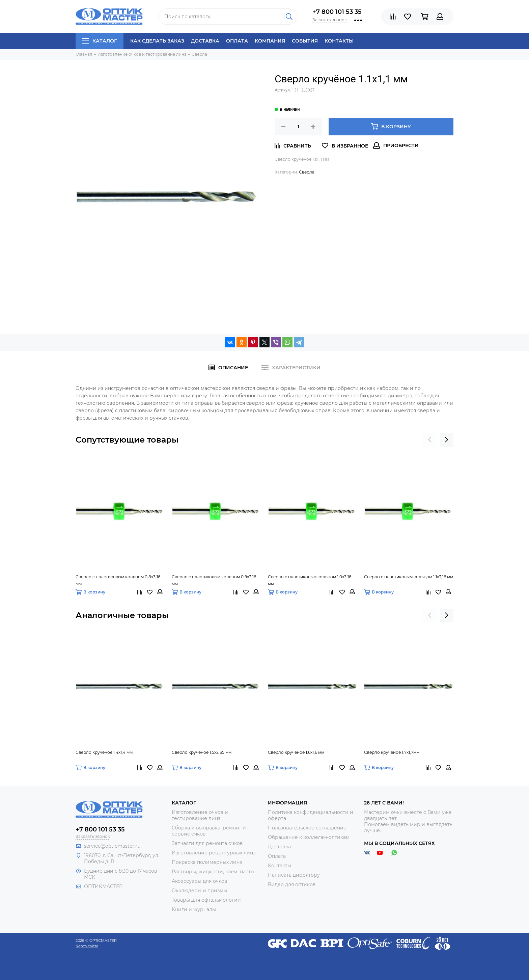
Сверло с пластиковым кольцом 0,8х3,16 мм (118, 580)
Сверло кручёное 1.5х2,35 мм (202, 752)
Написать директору (294, 875)
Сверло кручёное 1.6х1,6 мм (296, 752)
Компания (270, 41)
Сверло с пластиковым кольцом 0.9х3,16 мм (214, 580)
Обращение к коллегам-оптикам (309, 837)
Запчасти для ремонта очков (207, 843)
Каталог (100, 41)
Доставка (205, 41)
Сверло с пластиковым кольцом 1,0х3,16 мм (310, 580)
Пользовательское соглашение (307, 828)
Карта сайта (87, 946)
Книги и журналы (194, 909)
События (305, 41)
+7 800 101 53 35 (337, 12)
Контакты (339, 41)
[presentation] (430, 440)
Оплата (237, 41)
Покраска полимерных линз (207, 862)
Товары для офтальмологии (206, 900)
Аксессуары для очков (200, 881)
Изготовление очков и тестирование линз (200, 815)
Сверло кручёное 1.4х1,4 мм (104, 752)
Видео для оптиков (292, 884)
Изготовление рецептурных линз (214, 853)
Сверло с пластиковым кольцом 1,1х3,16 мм (409, 577)
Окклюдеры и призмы (199, 891)
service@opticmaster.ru (112, 846)
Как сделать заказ (157, 41)
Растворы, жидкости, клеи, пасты (213, 872)
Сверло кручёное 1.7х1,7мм (392, 752)
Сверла (307, 172)
